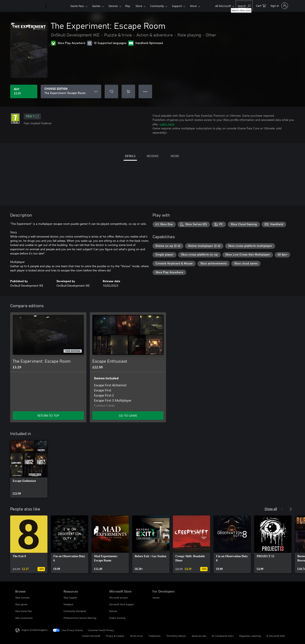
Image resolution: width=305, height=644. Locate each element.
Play (128, 6)
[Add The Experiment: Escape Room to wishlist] (111, 91)
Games (96, 6)
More (193, 6)
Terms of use (136, 636)
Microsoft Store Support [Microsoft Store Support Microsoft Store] (122, 604)
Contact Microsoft (91, 636)
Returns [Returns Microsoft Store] (113, 611)
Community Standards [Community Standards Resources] (75, 611)
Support (177, 6)
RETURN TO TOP (48, 415)
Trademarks (155, 636)
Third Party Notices (176, 636)
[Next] (291, 509)
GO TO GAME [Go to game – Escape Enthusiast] (128, 415)
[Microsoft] (30, 6)
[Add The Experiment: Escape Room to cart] (128, 91)
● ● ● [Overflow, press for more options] (145, 91)
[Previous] (282, 509)
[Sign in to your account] (279, 6)
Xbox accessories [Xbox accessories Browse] (24, 618)
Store (139, 6)
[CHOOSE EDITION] (71, 91)
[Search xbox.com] (244, 5)
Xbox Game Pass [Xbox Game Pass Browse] (24, 611)
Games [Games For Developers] (156, 598)
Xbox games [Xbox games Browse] (21, 604)
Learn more (167, 124)
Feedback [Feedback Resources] (68, 604)
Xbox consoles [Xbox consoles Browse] (22, 598)
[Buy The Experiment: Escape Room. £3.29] (24, 91)
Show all (271, 509)
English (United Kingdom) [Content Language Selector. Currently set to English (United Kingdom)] (35, 630)
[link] (29, 469)
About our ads (199, 636)
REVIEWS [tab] (153, 156)
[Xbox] (58, 6)
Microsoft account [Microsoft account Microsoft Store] (119, 598)
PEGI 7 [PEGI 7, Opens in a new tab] (32, 116)
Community (157, 6)
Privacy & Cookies (115, 636)
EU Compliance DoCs (223, 636)
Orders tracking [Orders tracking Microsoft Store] (117, 618)
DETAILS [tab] (130, 156)
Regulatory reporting (250, 636)
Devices (113, 6)
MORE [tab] (175, 156)
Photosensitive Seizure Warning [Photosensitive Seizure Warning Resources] (80, 618)
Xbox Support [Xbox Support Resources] (70, 598)
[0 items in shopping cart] (261, 5)
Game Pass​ (77, 6)
